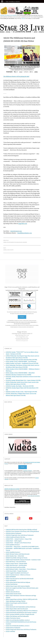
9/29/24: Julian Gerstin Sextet (14, 594)
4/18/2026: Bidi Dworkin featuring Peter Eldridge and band (21, 530)
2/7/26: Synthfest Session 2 (13, 545)
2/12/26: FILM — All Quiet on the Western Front (18, 543)
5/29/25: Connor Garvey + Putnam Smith (16, 564)
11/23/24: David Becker (12, 584)
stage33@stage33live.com (22, 335)
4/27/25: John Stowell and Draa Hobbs (16, 567)
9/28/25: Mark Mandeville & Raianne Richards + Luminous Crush (23, 560)
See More (23, 636)
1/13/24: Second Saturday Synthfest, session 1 (18, 626)
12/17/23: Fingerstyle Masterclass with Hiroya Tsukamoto (21, 630)
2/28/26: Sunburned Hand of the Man (15, 537)
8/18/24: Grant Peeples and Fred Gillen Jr (17, 603)
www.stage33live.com (22, 337)
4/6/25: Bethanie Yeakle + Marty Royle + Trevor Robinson (21, 569)
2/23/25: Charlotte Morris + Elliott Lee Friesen (18, 575)
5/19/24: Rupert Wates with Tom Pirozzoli (17, 609)
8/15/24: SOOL (9, 605)
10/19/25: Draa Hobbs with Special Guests (17, 558)
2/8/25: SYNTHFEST (11, 577)
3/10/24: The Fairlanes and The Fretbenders (17, 616)
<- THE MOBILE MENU (12, 2)
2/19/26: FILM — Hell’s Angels (14, 541)
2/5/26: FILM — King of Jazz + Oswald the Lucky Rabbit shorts (22, 547)
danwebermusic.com (16, 231)
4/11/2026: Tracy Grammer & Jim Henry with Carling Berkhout (22, 531)
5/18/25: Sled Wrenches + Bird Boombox (16, 565)
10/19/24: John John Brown (13, 592)
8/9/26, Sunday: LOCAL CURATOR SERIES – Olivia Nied (20, 373)
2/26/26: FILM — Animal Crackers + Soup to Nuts (19, 539)
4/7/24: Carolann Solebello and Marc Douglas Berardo (20, 614)
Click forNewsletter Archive (23, 501)
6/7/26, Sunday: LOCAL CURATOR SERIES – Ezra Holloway (21, 362)
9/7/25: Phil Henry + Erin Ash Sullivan (16, 562)
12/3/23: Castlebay (10, 631)
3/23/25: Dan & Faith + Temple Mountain (16, 571)
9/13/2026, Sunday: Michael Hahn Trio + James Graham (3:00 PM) (23, 380)
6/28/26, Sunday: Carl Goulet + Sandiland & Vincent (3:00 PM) (22, 363)
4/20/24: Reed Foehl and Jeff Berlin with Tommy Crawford (21, 613)
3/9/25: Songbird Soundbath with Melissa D (17, 573)
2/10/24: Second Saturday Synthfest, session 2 (18, 620)
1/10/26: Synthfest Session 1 (13, 552)
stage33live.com (23, 224)
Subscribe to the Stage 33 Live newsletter (8, 15)
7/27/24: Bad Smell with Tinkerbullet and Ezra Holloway (21, 607)
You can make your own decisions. (34, 496)
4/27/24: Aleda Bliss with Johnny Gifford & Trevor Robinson (22, 611)
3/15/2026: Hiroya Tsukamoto (14, 533)
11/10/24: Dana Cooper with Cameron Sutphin (18, 586)
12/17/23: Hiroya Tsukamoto (13, 628)
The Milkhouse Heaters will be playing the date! (16, 76)
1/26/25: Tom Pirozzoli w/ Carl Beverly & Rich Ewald (20, 579)
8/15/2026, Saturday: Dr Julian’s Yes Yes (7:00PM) (19, 375)
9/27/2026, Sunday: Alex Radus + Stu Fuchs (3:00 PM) (20, 386)
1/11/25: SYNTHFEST (11, 580)
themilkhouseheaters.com (25, 233)
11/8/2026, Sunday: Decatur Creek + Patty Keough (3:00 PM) (21, 392)
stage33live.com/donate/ (27, 471)
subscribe (23, 18)
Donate (22, 317)
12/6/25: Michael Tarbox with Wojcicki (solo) (18, 554)
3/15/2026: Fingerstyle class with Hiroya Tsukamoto (20, 535)
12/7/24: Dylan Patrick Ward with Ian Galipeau (18, 582)
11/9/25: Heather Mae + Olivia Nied (15, 556)
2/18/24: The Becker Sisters (13, 618)
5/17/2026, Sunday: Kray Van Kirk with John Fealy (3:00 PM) (21, 360)
